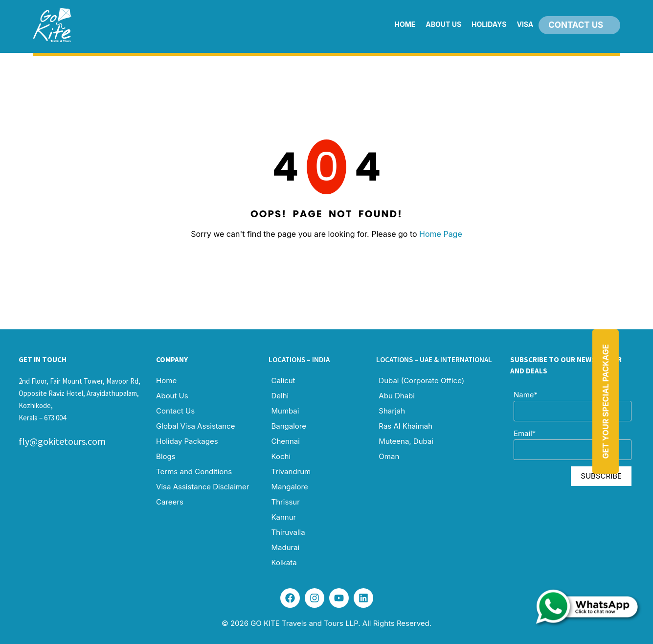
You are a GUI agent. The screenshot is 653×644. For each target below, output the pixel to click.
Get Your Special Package (605, 401)
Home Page (441, 234)
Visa (525, 24)
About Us (443, 24)
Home (405, 24)
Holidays (489, 24)
